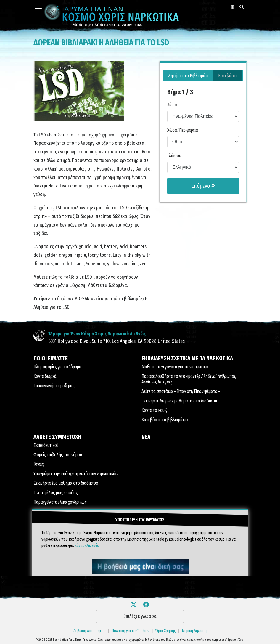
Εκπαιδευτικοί (46, 445)
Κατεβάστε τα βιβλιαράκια (165, 420)
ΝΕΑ (146, 437)
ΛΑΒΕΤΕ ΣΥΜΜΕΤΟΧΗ (57, 437)
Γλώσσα (174, 156)
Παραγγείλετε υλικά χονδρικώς (60, 502)
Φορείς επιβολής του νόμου (58, 455)
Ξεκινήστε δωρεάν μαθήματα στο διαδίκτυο (180, 401)
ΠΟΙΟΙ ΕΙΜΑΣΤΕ (51, 358)
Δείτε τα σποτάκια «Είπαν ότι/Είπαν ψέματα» (181, 391)
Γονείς (39, 464)
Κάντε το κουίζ (154, 410)
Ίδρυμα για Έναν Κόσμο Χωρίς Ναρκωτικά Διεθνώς (97, 334)
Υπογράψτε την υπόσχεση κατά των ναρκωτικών (76, 474)
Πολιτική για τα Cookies (131, 631)
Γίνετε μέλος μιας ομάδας (56, 493)
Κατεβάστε (228, 76)
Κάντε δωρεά (45, 376)
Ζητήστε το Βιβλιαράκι (188, 76)
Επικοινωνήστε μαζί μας (54, 386)
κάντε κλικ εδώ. (87, 545)
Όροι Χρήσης (165, 631)
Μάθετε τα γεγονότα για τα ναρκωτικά (175, 367)
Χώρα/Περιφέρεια (183, 130)
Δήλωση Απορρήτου (90, 631)
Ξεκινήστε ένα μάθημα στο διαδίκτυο (66, 483)
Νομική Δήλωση (194, 631)
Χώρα (172, 105)
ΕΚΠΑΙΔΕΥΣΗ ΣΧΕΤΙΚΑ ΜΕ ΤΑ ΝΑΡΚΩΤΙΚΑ (187, 358)
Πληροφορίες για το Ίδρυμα (57, 367)
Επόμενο (203, 186)
